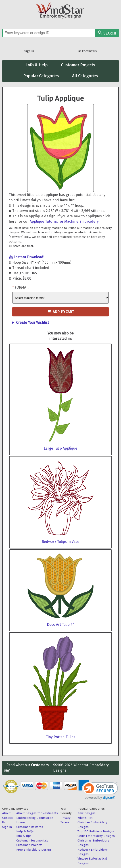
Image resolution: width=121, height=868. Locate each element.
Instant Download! (29, 257)
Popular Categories (41, 76)
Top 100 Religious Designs (96, 831)
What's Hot (85, 818)
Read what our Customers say (26, 768)
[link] (98, 790)
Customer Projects (78, 65)
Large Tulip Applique (60, 448)
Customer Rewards (30, 827)
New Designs (87, 813)
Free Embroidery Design (34, 850)
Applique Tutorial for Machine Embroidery (64, 221)
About (6, 813)
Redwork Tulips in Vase (60, 542)
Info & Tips (24, 836)
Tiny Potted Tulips (60, 737)
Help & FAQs (25, 831)
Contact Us (88, 52)
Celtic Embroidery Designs (96, 836)
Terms (65, 822)
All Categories (85, 76)
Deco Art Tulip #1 (61, 625)
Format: (22, 287)
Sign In (29, 51)
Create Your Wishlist (32, 323)
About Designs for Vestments (37, 813)
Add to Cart (61, 312)
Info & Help (37, 65)
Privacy (66, 818)
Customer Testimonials (32, 840)
